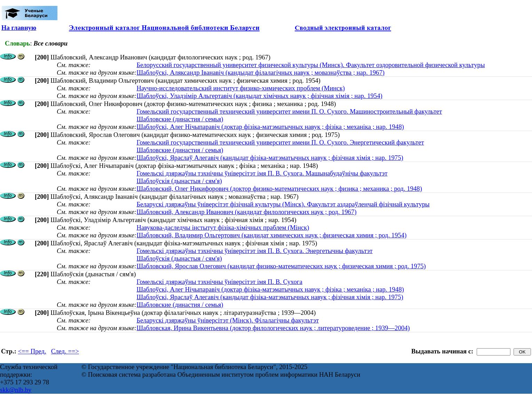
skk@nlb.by (16, 390)
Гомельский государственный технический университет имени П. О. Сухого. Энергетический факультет (280, 142)
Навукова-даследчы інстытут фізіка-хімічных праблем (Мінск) (223, 227)
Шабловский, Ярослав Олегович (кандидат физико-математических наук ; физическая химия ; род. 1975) (281, 266)
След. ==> (65, 351)
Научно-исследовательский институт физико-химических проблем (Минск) (240, 88)
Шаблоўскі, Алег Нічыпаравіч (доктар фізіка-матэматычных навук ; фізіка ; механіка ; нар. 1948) (270, 127)
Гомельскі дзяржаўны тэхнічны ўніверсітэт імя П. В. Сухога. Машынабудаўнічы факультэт (262, 173)
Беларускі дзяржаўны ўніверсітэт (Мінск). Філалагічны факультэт (228, 320)
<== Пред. (32, 351)
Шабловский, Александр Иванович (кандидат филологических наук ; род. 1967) (246, 212)
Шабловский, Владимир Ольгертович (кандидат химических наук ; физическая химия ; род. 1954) (271, 235)
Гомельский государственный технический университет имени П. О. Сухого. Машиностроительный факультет (289, 111)
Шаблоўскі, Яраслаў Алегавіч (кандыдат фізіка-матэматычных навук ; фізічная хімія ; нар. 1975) (270, 158)
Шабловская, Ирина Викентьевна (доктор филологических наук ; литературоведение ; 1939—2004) (273, 328)
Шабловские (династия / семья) (180, 119)
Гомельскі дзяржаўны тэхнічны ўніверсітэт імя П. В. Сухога (219, 282)
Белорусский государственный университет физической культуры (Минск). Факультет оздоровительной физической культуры (311, 65)
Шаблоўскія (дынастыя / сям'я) (179, 181)
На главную (19, 28)
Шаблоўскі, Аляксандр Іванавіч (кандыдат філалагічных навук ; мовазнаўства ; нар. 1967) (260, 72)
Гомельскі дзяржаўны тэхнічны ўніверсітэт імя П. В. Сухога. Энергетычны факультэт (254, 251)
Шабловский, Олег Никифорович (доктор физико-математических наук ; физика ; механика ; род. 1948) (279, 189)
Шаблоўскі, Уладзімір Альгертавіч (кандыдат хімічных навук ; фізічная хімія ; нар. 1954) (259, 96)
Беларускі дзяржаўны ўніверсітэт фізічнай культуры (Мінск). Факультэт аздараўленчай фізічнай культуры (283, 204)
